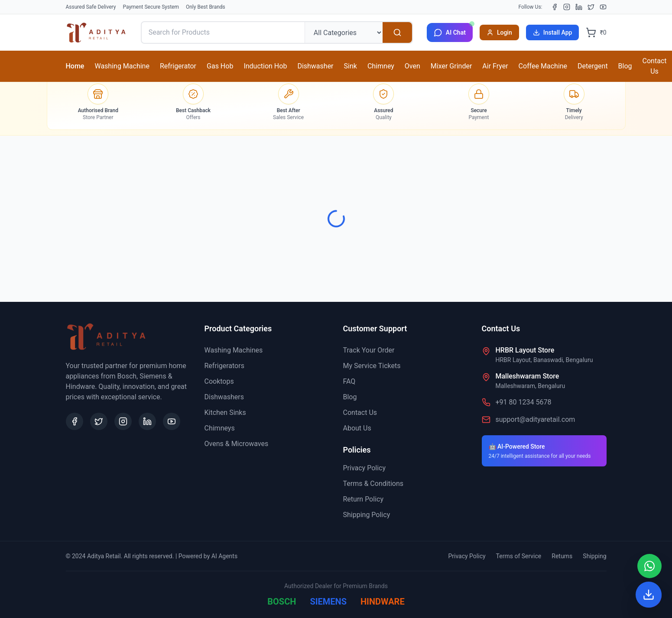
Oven (412, 66)
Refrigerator (178, 66)
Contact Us (655, 66)
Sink (351, 66)
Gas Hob (220, 66)
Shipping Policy (367, 515)
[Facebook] (555, 7)
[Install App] (649, 595)
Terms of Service (519, 556)
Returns (562, 556)
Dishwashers (224, 397)
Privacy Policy (365, 468)
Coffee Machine (543, 66)
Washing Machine (122, 66)
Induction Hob (265, 66)
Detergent (593, 66)
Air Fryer (495, 66)
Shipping (594, 556)
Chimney (381, 66)
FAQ (349, 381)
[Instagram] (567, 7)
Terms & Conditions (373, 484)
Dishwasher (315, 66)
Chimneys (220, 428)
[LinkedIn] (579, 7)
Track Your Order (369, 350)
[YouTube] (603, 7)
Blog (625, 66)
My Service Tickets (372, 366)
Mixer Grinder (451, 66)
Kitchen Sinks (225, 413)
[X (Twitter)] (591, 7)
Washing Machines (234, 350)
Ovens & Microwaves (237, 444)
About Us (357, 428)
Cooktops (219, 381)
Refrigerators (224, 366)
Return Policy (363, 499)
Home (75, 66)
